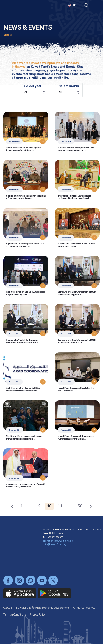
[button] (73, 9)
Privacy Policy (37, 615)
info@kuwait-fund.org (55, 555)
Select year (33, 86)
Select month (69, 86)
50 (81, 507)
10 (50, 507)
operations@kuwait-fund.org (58, 552)
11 (61, 507)
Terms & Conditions (15, 615)
